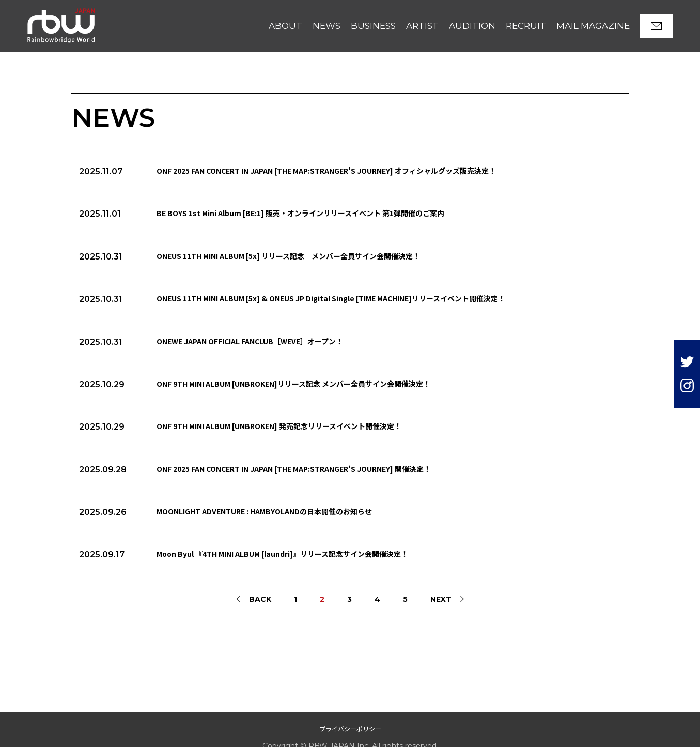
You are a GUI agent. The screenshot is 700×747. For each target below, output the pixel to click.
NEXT (441, 599)
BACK (260, 599)
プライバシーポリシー (350, 729)
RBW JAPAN (51, 12)
